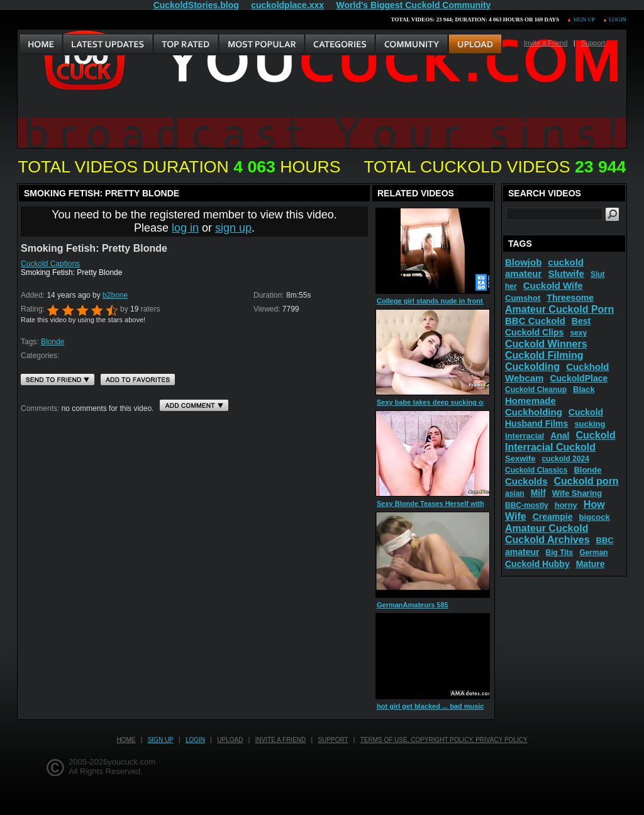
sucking (590, 424)
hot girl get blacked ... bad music (430, 706)
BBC (605, 540)
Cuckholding (534, 412)
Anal (560, 436)
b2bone (115, 295)
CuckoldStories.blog (196, 5)
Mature (591, 564)
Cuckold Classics (536, 470)
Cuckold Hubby (537, 564)
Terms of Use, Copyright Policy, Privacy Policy (444, 740)
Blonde (53, 342)
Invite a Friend (546, 43)
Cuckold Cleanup (536, 390)
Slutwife (566, 273)
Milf (538, 493)
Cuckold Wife (553, 285)
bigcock (594, 517)
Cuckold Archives (547, 540)
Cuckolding (532, 367)
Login (618, 20)
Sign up (584, 20)
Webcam (524, 378)
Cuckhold (587, 367)
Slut (598, 274)
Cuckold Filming (544, 355)
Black (584, 389)
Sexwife (520, 458)
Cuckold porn (586, 481)
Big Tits (559, 553)
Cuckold (596, 435)
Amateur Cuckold (547, 528)
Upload (230, 740)
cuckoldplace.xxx (287, 5)
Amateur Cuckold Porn (559, 309)
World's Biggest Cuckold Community (414, 5)
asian (515, 493)
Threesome (570, 298)
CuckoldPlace (579, 378)
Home (126, 740)
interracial (525, 436)
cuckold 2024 (565, 459)
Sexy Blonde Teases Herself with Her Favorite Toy (458, 503)
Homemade (530, 401)
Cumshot (523, 298)
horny (566, 505)
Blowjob (523, 262)
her (511, 286)
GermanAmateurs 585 (413, 605)
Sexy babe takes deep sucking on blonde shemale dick (467, 402)
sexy (578, 333)
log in (185, 228)
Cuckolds (526, 481)
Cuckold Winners (546, 344)
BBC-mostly (527, 505)
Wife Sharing (577, 493)
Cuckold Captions (50, 264)
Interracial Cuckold (550, 447)
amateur (522, 552)
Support (593, 43)
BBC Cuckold (535, 321)
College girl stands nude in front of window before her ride (473, 301)
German (593, 553)
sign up (233, 228)
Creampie (553, 517)
